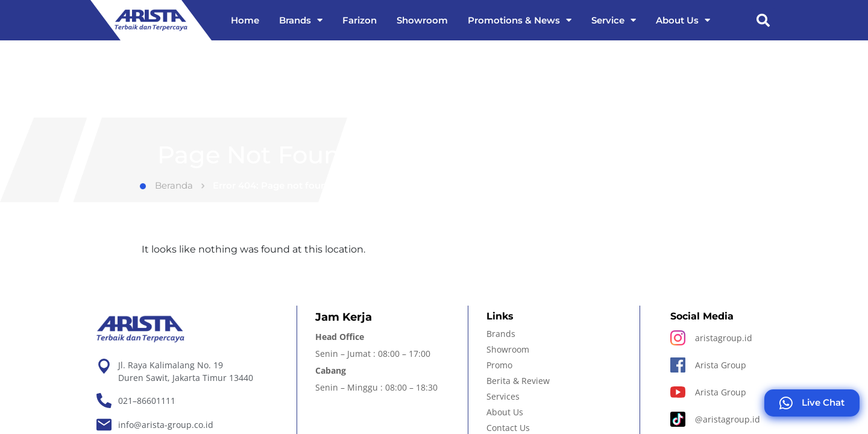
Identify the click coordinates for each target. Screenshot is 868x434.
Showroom (422, 20)
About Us (683, 20)
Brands (301, 20)
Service (614, 20)
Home (245, 20)
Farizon (360, 20)
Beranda (166, 185)
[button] (763, 20)
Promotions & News (520, 20)
